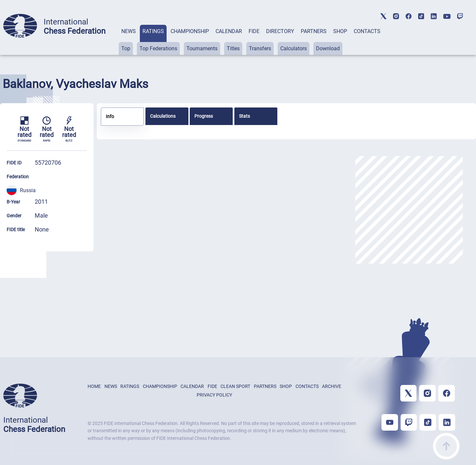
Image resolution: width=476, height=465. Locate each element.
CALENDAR (229, 31)
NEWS (129, 31)
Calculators (294, 48)
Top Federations (158, 48)
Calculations (163, 116)
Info (110, 116)
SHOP (340, 31)
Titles (233, 48)
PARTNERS (314, 31)
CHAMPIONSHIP (190, 31)
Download (328, 48)
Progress (204, 116)
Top (126, 48)
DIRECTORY (280, 31)
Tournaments (202, 48)
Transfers (260, 48)
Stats (244, 116)
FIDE (254, 31)
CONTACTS (367, 31)
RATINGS (153, 31)
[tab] (129, 40)
